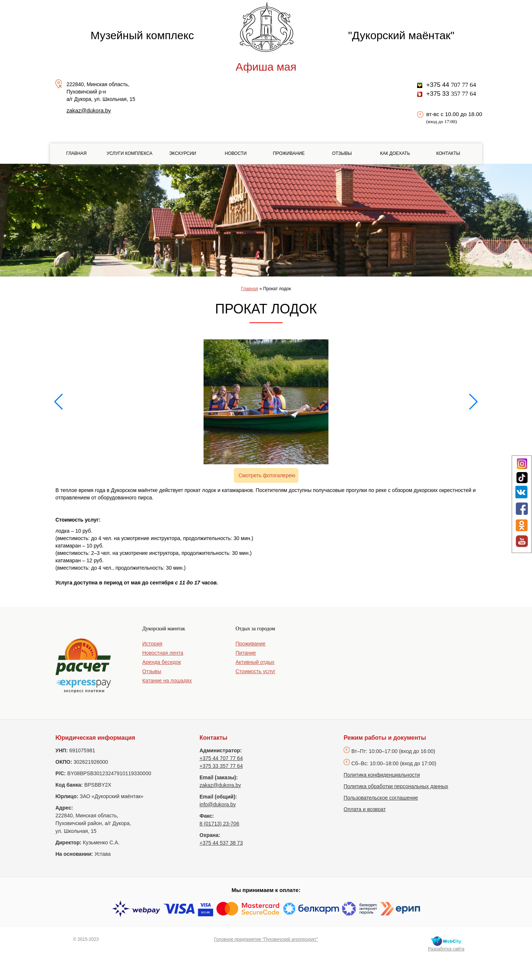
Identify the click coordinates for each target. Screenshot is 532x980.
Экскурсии (183, 153)
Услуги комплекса (130, 153)
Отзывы (342, 153)
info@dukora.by (218, 804)
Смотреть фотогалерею (267, 475)
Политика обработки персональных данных (396, 786)
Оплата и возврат (365, 809)
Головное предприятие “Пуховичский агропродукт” (266, 939)
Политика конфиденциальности (382, 775)
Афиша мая (266, 67)
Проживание (289, 153)
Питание (246, 653)
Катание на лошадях (167, 681)
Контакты (448, 153)
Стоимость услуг (256, 671)
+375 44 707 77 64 (221, 758)
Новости (236, 153)
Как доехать (395, 153)
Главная (76, 153)
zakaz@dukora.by (89, 110)
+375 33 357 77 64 (221, 766)
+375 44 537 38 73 (221, 843)
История (152, 644)
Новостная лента (163, 653)
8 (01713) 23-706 (219, 824)
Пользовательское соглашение (381, 798)
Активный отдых (255, 662)
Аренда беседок (162, 662)
